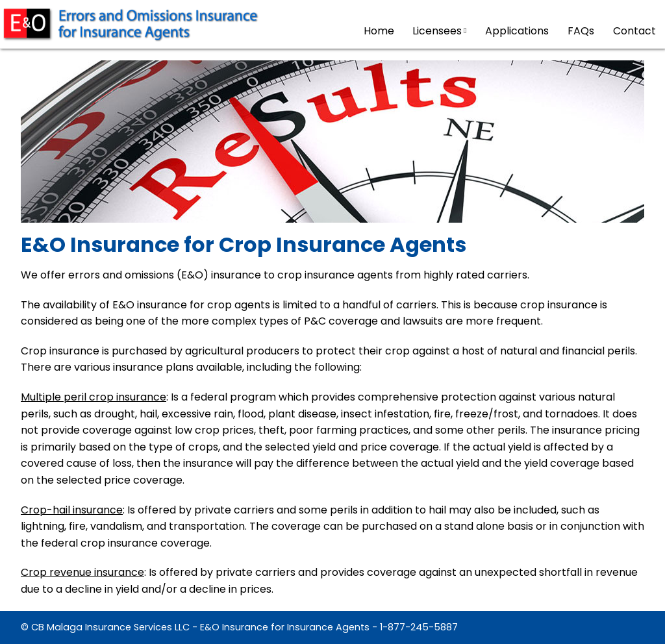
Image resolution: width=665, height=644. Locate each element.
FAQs (581, 31)
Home (379, 31)
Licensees (439, 31)
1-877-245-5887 (419, 627)
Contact (634, 31)
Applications (517, 31)
